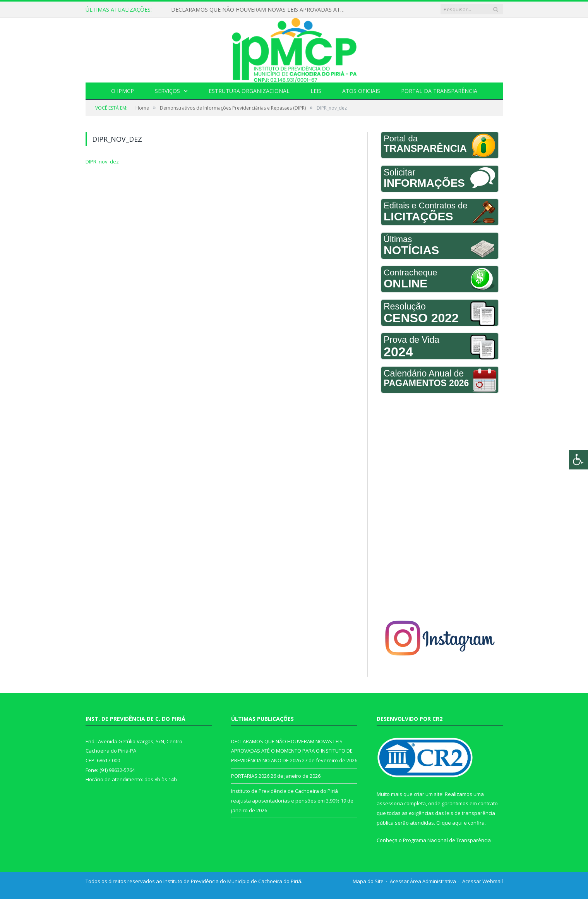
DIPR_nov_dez (102, 162)
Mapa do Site (368, 881)
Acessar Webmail (483, 881)
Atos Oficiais (361, 91)
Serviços (167, 91)
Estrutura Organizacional (249, 91)
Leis (316, 91)
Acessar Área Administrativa (423, 881)
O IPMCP (123, 91)
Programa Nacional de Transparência (447, 840)
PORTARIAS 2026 (250, 776)
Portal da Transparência (439, 91)
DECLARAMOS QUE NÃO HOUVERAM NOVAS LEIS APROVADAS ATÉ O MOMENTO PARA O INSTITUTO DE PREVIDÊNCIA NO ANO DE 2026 (260, 10)
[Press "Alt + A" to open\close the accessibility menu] (579, 460)
